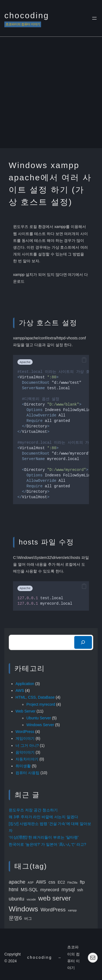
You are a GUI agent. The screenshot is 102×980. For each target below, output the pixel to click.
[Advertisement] (51, 94)
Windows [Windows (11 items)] (23, 909)
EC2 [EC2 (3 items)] (61, 882)
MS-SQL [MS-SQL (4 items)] (29, 890)
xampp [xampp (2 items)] (72, 910)
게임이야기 (25, 738)
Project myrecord (41, 704)
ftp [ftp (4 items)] (82, 882)
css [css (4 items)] (52, 882)
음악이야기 (25, 752)
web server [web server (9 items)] (55, 898)
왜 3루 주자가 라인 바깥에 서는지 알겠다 (43, 817)
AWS (20, 690)
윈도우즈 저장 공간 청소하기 (33, 810)
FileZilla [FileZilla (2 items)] (72, 882)
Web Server (26, 711)
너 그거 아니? (27, 745)
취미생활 (23, 766)
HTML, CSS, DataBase (35, 697)
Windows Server (40, 725)
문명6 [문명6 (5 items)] (15, 918)
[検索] (83, 642)
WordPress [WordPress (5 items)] (53, 910)
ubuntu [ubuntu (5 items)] (16, 899)
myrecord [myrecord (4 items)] (50, 890)
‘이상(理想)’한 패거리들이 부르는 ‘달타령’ (44, 837)
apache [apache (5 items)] (17, 882)
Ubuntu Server (39, 718)
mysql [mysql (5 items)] (68, 889)
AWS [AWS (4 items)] (41, 882)
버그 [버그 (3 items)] (28, 918)
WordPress (25, 732)
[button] (84, 360)
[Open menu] (94, 18)
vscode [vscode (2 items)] (31, 899)
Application (25, 684)
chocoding (27, 15)
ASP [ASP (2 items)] (31, 882)
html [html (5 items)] (13, 889)
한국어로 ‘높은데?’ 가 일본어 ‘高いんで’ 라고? (47, 844)
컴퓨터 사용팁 (27, 773)
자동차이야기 (27, 759)
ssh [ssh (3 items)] (80, 890)
